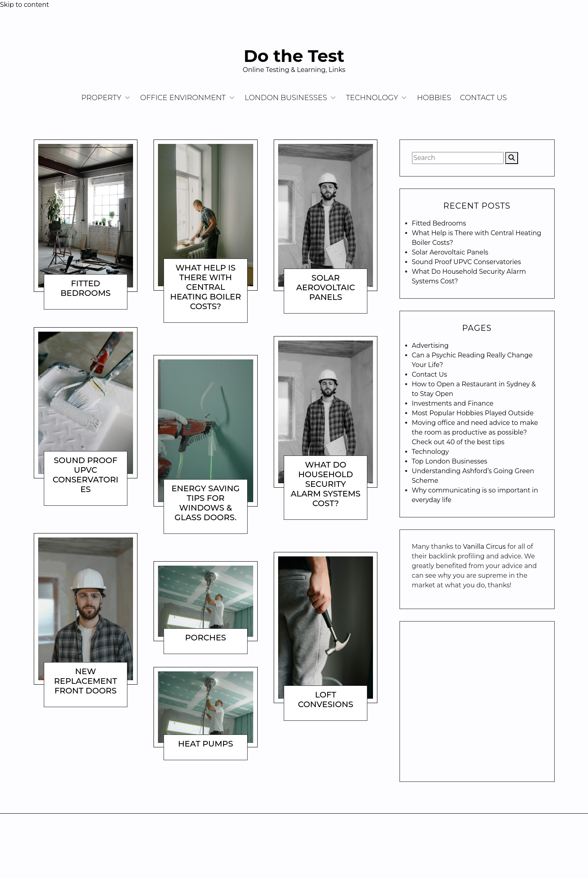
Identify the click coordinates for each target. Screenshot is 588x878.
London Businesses (286, 98)
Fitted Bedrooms (85, 288)
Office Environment (183, 98)
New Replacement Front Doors (86, 681)
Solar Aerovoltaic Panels (326, 287)
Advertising (430, 346)
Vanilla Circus (485, 547)
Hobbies (434, 98)
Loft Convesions (326, 700)
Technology (372, 98)
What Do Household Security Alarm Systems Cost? (326, 484)
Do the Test (294, 56)
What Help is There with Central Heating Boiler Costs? (206, 287)
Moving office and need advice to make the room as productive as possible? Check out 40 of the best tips (475, 432)
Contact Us (484, 98)
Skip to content (25, 5)
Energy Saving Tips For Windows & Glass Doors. (206, 503)
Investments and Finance (453, 403)
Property (101, 98)
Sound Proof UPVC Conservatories (86, 475)
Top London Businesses (450, 461)
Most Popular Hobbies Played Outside (473, 413)
